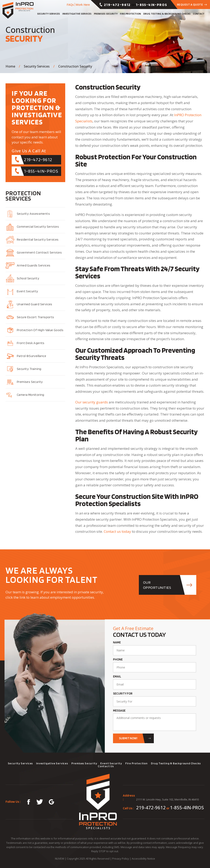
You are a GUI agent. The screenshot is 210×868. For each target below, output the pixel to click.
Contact (199, 14)
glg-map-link (52, 802)
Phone (118, 660)
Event (27, 291)
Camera (31, 395)
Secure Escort (35, 317)
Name (117, 642)
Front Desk (31, 343)
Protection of (40, 330)
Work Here (83, 5)
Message (119, 711)
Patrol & (31, 356)
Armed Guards (34, 265)
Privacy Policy (121, 859)
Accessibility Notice (143, 859)
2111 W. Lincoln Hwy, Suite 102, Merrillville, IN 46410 (167, 799)
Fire (130, 14)
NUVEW (60, 859)
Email (117, 677)
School (28, 278)
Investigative (77, 14)
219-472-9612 (117, 5)
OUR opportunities (157, 585)
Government (39, 252)
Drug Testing (167, 14)
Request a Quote (190, 5)
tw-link (39, 802)
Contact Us (106, 766)
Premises (106, 14)
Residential (38, 239)
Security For (123, 694)
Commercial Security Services (38, 227)
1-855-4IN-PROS (152, 5)
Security (49, 14)
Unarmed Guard (35, 304)
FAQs (70, 5)
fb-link (27, 802)
